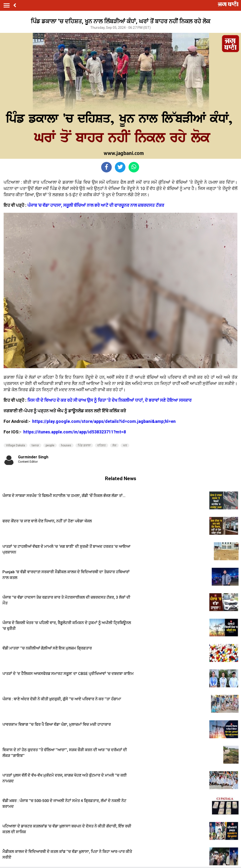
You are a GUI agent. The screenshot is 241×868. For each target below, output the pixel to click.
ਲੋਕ (114, 445)
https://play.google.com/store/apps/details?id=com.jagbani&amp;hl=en (104, 421)
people (50, 445)
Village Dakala (15, 445)
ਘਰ (125, 445)
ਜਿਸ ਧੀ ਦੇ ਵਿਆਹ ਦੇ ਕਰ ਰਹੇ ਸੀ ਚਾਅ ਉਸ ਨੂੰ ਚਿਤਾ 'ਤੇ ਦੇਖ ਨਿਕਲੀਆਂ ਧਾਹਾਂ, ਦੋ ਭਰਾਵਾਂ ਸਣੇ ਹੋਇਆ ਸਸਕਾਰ (109, 400)
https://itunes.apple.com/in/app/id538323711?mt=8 (75, 432)
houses (66, 445)
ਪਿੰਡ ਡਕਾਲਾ (84, 445)
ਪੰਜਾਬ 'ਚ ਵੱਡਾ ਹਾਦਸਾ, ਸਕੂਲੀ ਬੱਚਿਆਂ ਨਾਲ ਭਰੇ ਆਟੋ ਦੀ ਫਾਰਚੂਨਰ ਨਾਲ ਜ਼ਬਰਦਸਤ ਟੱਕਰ (96, 205)
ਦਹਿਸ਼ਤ (102, 445)
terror (35, 445)
